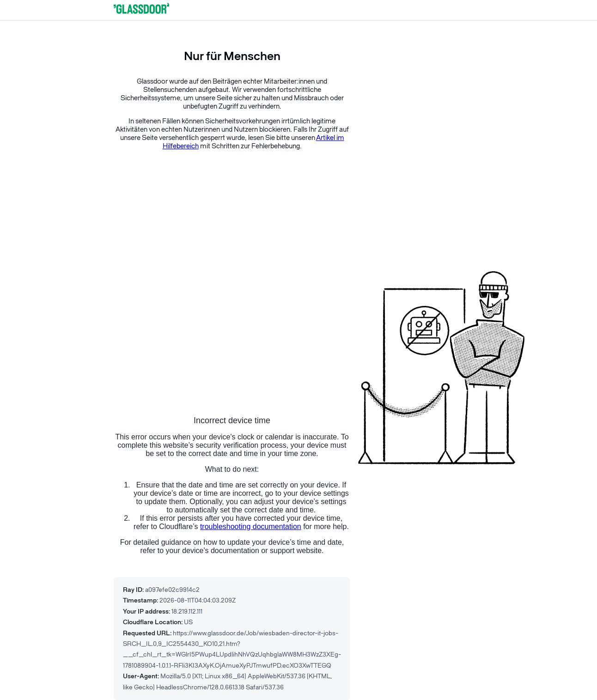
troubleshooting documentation (251, 527)
